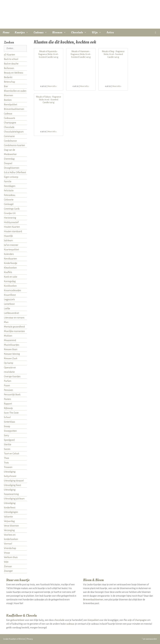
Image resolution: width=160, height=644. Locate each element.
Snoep (7, 426)
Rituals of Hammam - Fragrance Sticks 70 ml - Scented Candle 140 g (81, 54)
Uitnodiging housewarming (11, 492)
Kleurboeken (10, 268)
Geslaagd (9, 204)
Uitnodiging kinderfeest (10, 505)
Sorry (6, 435)
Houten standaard (13, 231)
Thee (6, 458)
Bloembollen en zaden (15, 91)
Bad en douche (11, 64)
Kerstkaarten (10, 259)
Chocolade (80, 33)
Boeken (8, 100)
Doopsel (8, 163)
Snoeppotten (10, 431)
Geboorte (9, 200)
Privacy (30, 639)
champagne (141, 620)
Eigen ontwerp (11, 177)
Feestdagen (10, 186)
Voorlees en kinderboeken (11, 537)
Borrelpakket (10, 105)
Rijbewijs (8, 408)
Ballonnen (9, 68)
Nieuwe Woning (12, 354)
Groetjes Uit (10, 213)
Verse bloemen (11, 526)
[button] (156, 33)
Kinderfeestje (11, 263)
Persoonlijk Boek (12, 395)
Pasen (7, 386)
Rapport (8, 404)
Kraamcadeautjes (12, 290)
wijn (130, 620)
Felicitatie (9, 191)
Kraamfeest (10, 295)
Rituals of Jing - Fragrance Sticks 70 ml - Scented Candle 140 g (113, 54)
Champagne (10, 123)
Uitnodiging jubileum (14, 499)
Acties (110, 32)
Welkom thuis (11, 557)
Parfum (8, 381)
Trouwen (8, 467)
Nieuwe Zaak (11, 358)
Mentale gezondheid (14, 327)
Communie (9, 136)
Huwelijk (8, 236)
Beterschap (10, 82)
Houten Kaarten (12, 227)
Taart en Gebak (12, 454)
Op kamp (9, 363)
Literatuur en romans (14, 318)
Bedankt (8, 77)
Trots (6, 463)
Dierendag (9, 159)
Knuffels (8, 272)
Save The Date (11, 413)
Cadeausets (10, 118)
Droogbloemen (12, 168)
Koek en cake (11, 277)
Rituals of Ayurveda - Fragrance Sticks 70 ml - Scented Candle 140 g (49, 54)
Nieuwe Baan (11, 349)
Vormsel (8, 544)
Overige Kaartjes (12, 376)
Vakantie (8, 517)
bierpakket (93, 620)
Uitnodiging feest (12, 485)
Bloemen (60, 33)
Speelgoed (9, 440)
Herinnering (10, 218)
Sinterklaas (10, 422)
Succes (7, 449)
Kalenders (9, 254)
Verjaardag (9, 521)
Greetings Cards (12, 209)
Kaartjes (23, 33)
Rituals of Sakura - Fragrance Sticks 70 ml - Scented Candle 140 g (49, 100)
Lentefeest (9, 304)
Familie (8, 181)
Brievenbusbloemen (14, 109)
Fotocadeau (10, 195)
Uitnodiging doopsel (14, 481)
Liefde (7, 309)
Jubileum (8, 240)
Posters (7, 399)
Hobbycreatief (11, 222)
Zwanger (8, 571)
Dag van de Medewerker (10, 152)
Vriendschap (10, 548)
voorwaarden (151, 639)
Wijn (98, 33)
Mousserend (10, 340)
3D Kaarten (9, 55)
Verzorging (9, 530)
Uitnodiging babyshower (10, 474)
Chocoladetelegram (14, 132)
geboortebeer (17, 620)
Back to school (11, 59)
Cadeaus (42, 33)
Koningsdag (10, 281)
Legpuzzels (9, 299)
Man (6, 322)
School (7, 417)
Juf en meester (11, 245)
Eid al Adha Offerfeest (15, 172)
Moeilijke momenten (14, 331)
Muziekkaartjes (12, 345)
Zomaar (8, 566)
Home (6, 32)
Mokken (8, 336)
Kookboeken (10, 286)
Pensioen (8, 390)
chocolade (59, 620)
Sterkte (8, 445)
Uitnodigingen (11, 512)
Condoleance (10, 141)
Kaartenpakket (11, 250)
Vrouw (7, 553)
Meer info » (52, 86)
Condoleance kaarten (14, 145)
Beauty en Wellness (14, 73)
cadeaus (70, 624)
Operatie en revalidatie (10, 370)
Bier (6, 86)
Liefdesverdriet (11, 313)
